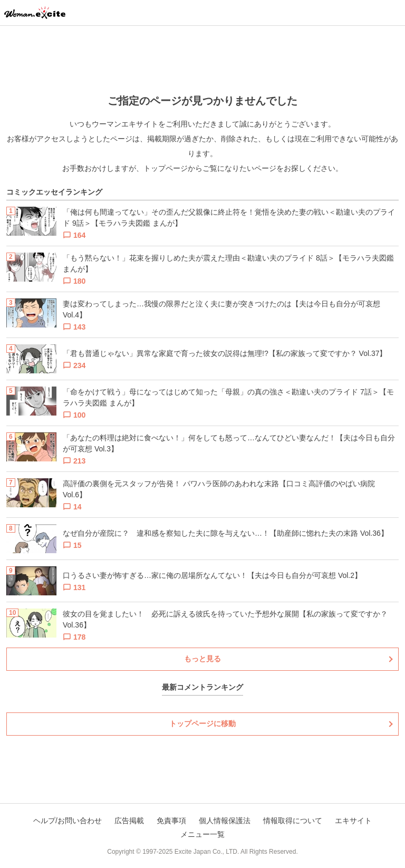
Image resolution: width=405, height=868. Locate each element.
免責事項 (171, 821)
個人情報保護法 (225, 821)
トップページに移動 (202, 724)
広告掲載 (129, 821)
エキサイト (353, 821)
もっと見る (202, 659)
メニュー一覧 (202, 834)
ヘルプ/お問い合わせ (67, 821)
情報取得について (293, 821)
